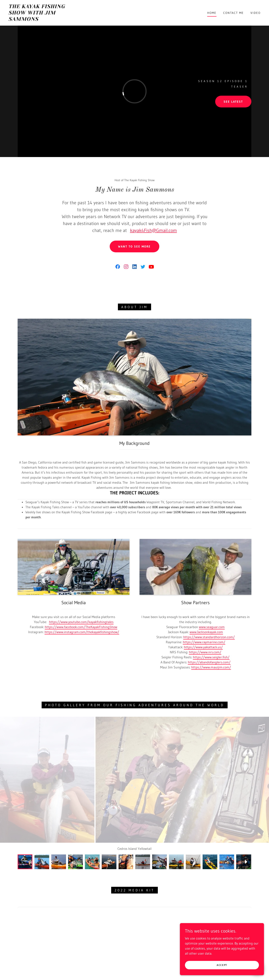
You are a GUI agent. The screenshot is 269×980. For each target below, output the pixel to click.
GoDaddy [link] (142, 976)
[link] (43, 20)
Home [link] (212, 13)
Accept (222, 965)
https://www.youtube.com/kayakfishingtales (81, 622)
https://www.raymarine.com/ (204, 642)
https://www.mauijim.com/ (211, 667)
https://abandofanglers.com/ (209, 662)
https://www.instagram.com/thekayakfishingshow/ (82, 632)
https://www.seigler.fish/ (211, 657)
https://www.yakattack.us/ (203, 647)
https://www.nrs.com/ (205, 652)
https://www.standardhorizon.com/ (209, 637)
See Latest (233, 102)
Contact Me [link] (233, 13)
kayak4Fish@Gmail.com (154, 230)
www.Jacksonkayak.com (206, 632)
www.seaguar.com (212, 627)
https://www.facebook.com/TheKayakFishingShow (81, 627)
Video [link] (256, 13)
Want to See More (134, 246)
